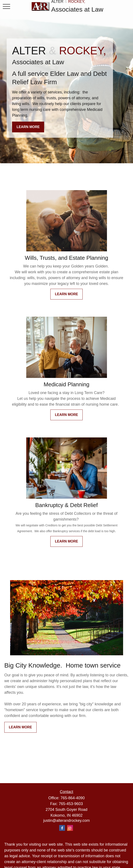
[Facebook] (62, 828)
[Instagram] (70, 828)
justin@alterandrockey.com (66, 821)
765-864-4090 (73, 798)
